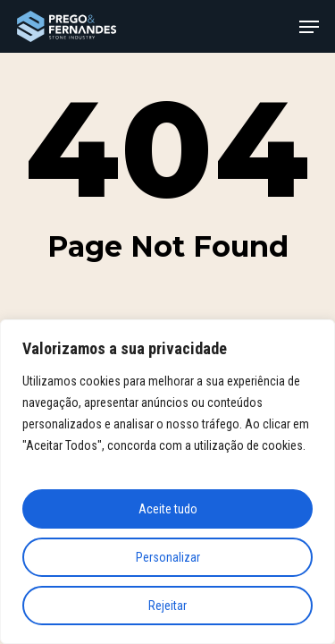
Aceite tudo (168, 509)
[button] (309, 27)
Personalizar (168, 557)
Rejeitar (167, 606)
